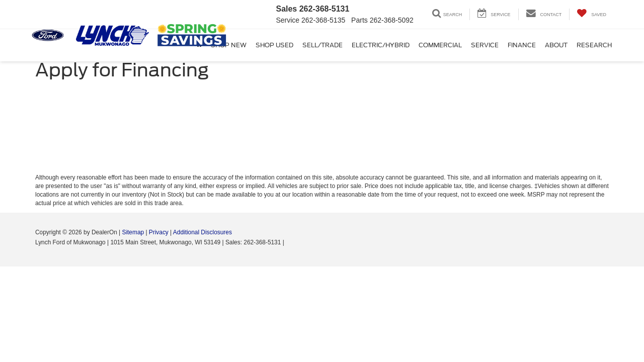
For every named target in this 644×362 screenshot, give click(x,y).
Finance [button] (522, 45)
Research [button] (594, 45)
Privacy (159, 232)
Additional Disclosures (203, 232)
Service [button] (485, 45)
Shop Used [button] (274, 45)
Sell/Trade (323, 45)
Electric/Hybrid (381, 45)
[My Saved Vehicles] (591, 14)
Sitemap (133, 232)
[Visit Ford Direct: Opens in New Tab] (289, 242)
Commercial (440, 45)
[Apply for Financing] (322, 133)
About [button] (556, 45)
